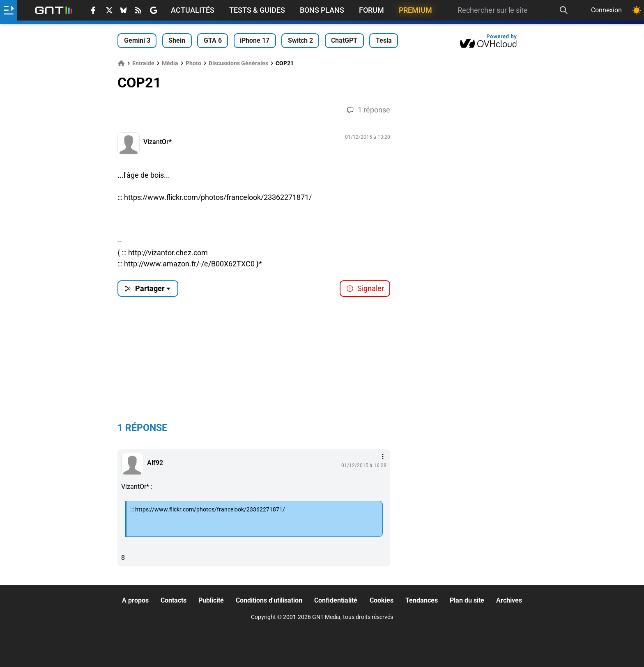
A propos (135, 600)
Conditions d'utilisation (269, 600)
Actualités (193, 10)
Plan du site (467, 600)
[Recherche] (563, 10)
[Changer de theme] (637, 10)
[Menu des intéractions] (383, 456)
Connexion (606, 10)
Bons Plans (322, 10)
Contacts (174, 600)
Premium (415, 10)
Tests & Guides (257, 10)
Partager (148, 288)
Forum (371, 10)
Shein (177, 40)
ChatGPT (344, 40)
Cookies (382, 600)
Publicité (211, 600)
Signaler (365, 288)
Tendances (422, 600)
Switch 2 (300, 40)
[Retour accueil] (54, 10)
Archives (509, 600)
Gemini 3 (137, 40)
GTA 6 (213, 40)
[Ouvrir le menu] (8, 10)
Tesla (384, 40)
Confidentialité (336, 600)
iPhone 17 (255, 40)
